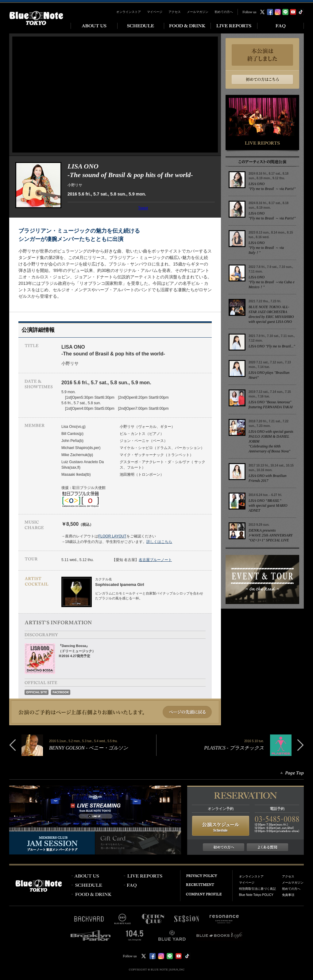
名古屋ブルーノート (155, 560)
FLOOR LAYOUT (112, 536)
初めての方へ (224, 12)
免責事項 (288, 895)
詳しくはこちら (159, 542)
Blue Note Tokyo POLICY (256, 895)
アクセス (175, 12)
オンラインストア (129, 12)
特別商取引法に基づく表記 (257, 889)
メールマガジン (198, 12)
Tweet (143, 208)
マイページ (155, 12)
